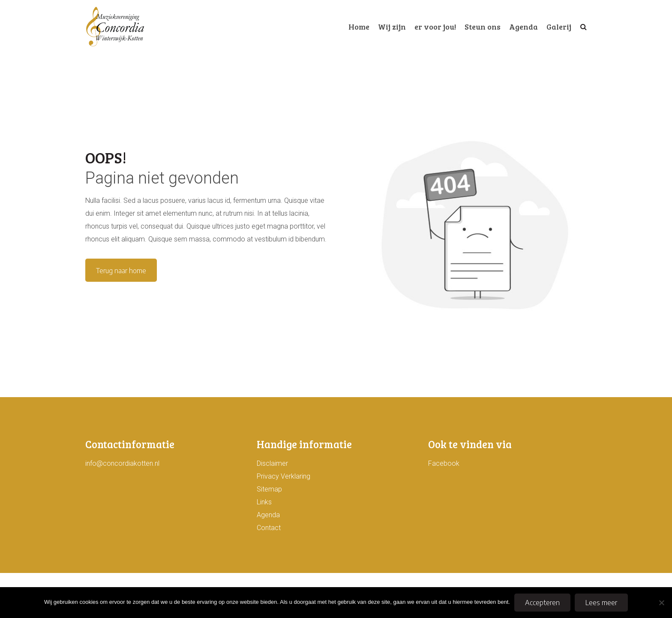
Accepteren (542, 603)
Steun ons (483, 27)
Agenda (523, 27)
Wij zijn (392, 27)
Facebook (444, 463)
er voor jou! (435, 27)
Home (359, 27)
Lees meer (601, 603)
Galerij (559, 27)
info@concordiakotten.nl (122, 463)
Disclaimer (272, 463)
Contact (269, 528)
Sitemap (269, 489)
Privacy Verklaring (283, 476)
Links (264, 502)
